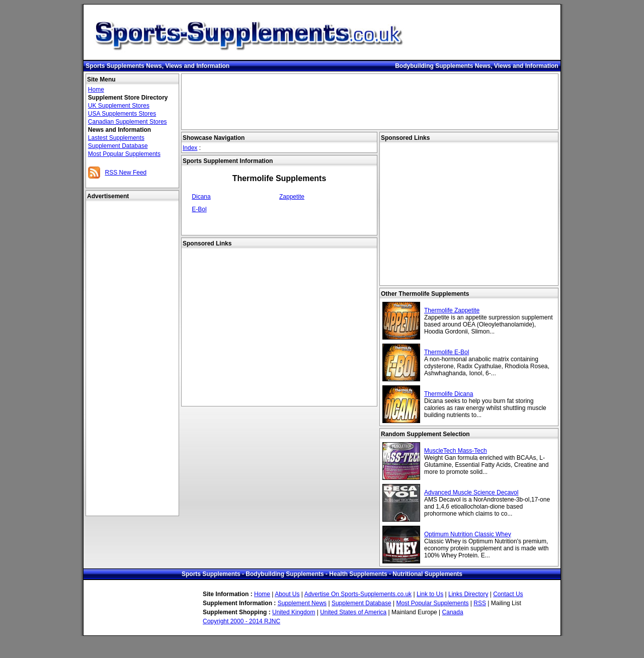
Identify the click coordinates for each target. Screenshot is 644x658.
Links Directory (468, 594)
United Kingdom (294, 612)
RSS (480, 603)
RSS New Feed (126, 173)
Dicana (201, 197)
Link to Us (430, 594)
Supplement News (302, 603)
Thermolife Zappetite (452, 310)
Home (96, 90)
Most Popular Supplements (124, 154)
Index (190, 148)
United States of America (353, 612)
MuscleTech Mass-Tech (456, 451)
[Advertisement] (132, 359)
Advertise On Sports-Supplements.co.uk (358, 594)
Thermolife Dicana (449, 394)
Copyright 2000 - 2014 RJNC (242, 621)
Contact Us (508, 594)
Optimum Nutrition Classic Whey (468, 534)
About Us (287, 594)
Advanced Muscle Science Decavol (471, 492)
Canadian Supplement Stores (128, 122)
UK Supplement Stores (119, 106)
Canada (453, 612)
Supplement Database (118, 146)
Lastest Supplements (116, 138)
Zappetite (292, 197)
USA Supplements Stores (122, 114)
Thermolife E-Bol (447, 352)
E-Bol (199, 209)
